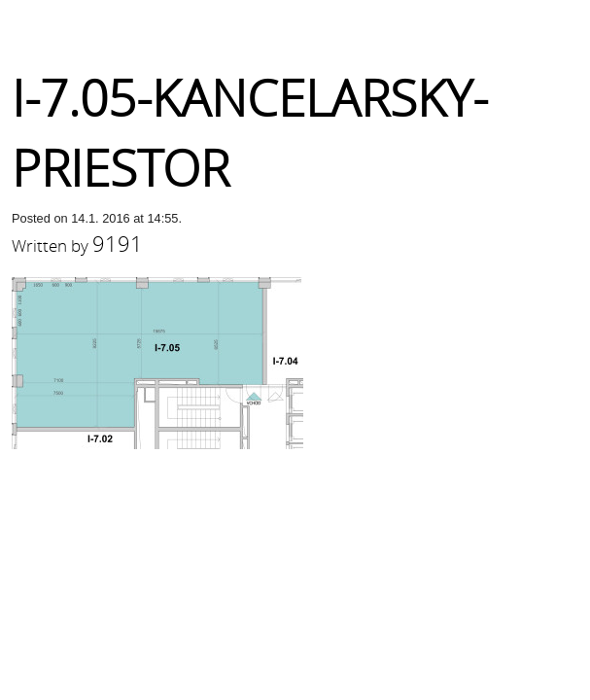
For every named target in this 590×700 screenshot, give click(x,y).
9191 (118, 244)
